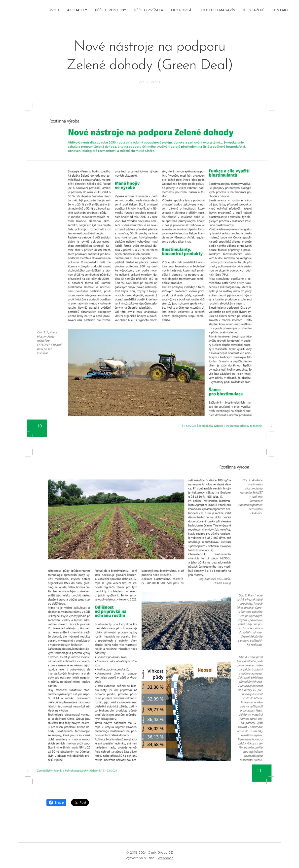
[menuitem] (61, 10)
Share (56, 803)
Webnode (166, 858)
